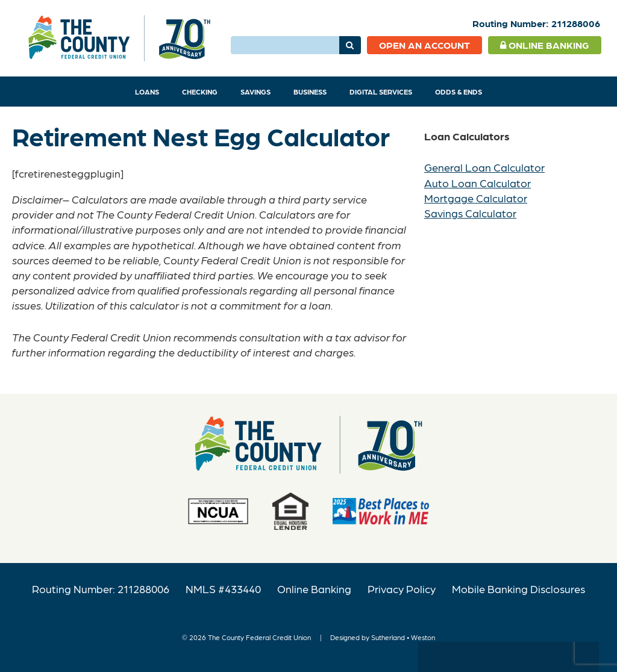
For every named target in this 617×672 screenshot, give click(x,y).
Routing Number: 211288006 (101, 589)
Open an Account (424, 45)
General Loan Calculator (484, 167)
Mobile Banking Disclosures (518, 589)
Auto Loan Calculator (478, 183)
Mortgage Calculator (476, 198)
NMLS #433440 (223, 589)
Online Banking (545, 45)
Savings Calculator (470, 213)
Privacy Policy (402, 589)
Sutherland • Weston (403, 637)
